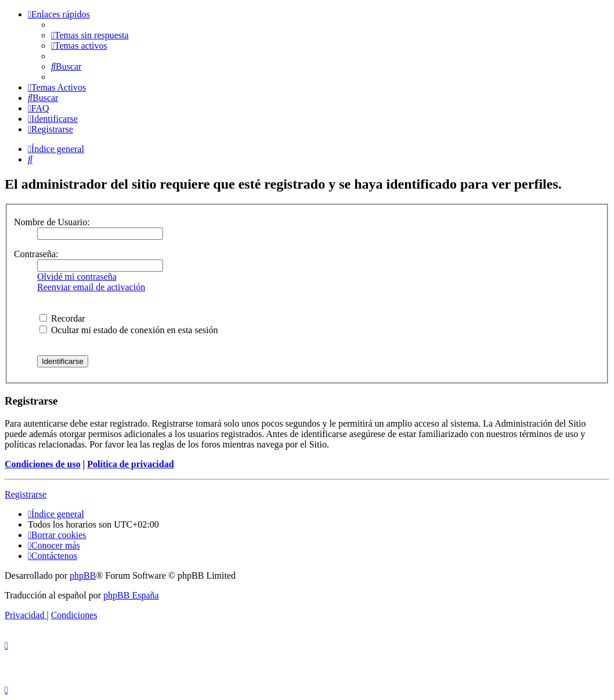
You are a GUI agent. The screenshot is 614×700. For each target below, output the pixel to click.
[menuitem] (90, 35)
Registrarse (26, 494)
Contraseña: (36, 254)
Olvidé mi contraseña (77, 277)
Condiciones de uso (43, 464)
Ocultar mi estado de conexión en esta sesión (129, 330)
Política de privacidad (130, 464)
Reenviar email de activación (91, 287)
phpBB (83, 575)
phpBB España (131, 595)
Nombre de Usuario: (52, 222)
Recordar (62, 318)
